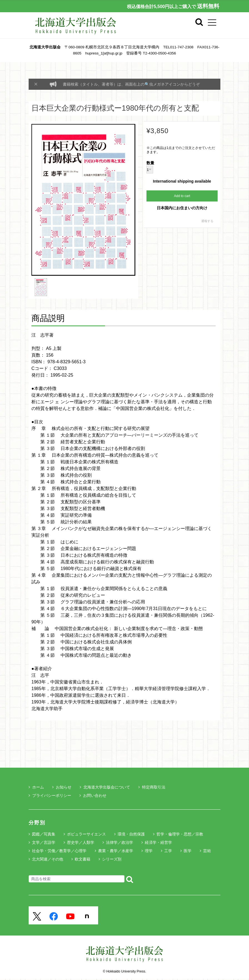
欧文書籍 (83, 859)
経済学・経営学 (158, 842)
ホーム (36, 787)
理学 (149, 851)
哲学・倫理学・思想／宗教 (180, 834)
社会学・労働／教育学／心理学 (59, 851)
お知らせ (62, 787)
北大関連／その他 (48, 859)
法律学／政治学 (119, 842)
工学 (168, 851)
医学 (188, 851)
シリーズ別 (112, 859)
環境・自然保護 (131, 834)
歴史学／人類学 (81, 842)
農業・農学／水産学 (116, 851)
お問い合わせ (93, 795)
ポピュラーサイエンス (86, 834)
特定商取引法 (152, 787)
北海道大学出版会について (105, 787)
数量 (150, 163)
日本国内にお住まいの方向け (182, 208)
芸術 (207, 851)
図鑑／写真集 (44, 834)
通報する (207, 221)
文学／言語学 (44, 842)
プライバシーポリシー (50, 795)
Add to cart (182, 196)
